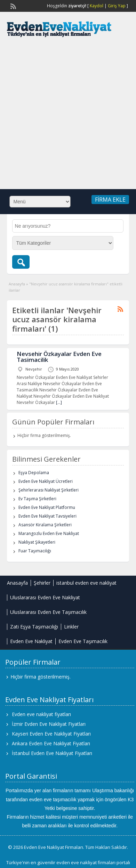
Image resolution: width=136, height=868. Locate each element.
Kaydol (97, 6)
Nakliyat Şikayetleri (37, 542)
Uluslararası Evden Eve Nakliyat (45, 597)
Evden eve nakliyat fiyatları (41, 714)
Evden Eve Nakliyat (31, 641)
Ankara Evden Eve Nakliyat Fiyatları (51, 743)
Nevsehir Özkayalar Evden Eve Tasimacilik (59, 357)
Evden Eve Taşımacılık (83, 641)
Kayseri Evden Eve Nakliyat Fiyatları (51, 734)
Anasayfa (17, 284)
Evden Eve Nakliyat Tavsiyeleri (47, 516)
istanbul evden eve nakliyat (86, 583)
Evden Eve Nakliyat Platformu (47, 507)
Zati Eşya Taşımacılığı (34, 627)
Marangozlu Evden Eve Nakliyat (49, 533)
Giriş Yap (117, 6)
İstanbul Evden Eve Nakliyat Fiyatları (52, 753)
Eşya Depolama (34, 473)
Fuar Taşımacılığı (35, 551)
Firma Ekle (110, 200)
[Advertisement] (65, 117)
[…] (59, 402)
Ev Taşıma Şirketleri (37, 499)
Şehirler (42, 583)
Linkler (71, 627)
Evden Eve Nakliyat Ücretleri (46, 481)
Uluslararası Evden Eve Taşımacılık (48, 612)
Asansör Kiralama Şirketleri (45, 525)
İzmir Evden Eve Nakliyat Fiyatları (49, 724)
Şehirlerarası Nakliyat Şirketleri (49, 490)
